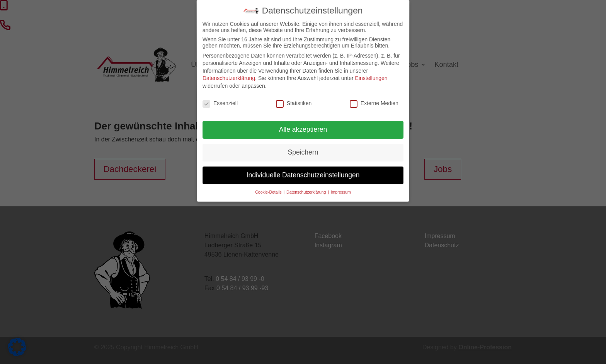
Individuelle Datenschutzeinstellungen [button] (303, 172)
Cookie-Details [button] (271, 187)
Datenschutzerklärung (228, 78)
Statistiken (294, 103)
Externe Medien (374, 103)
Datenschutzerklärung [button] (306, 187)
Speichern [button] (303, 151)
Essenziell (220, 103)
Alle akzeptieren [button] (303, 129)
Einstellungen (372, 78)
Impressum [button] (339, 187)
